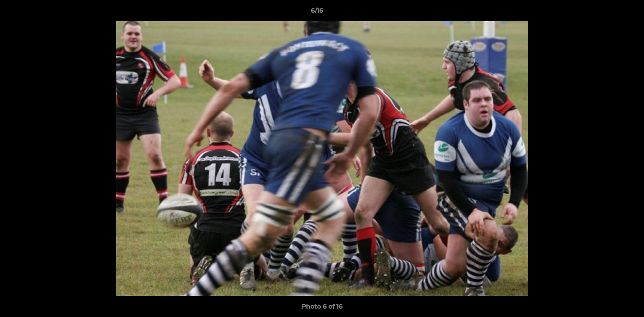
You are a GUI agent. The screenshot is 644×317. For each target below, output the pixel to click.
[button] (607, 13)
